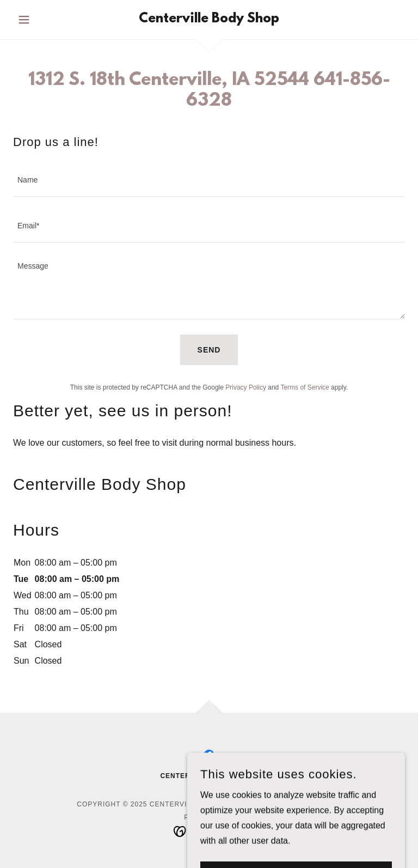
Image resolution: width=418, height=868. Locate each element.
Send (209, 350)
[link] (209, 19)
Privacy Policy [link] (246, 387)
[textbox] (209, 180)
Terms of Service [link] (305, 387)
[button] (42, 20)
